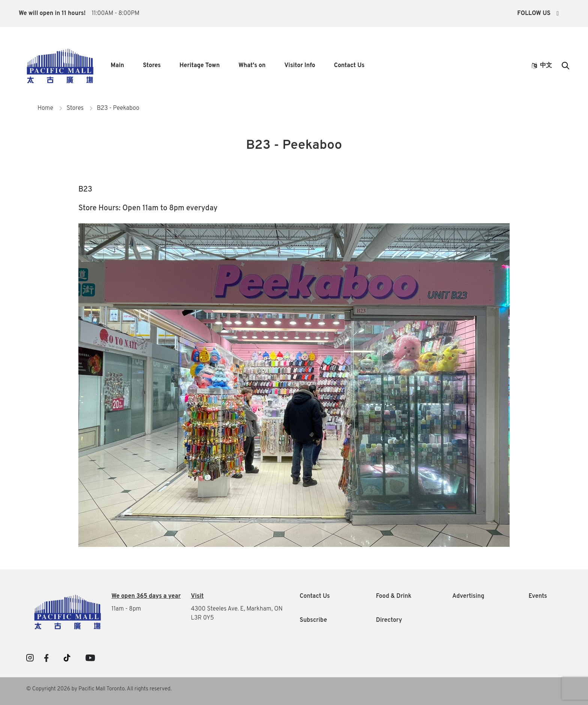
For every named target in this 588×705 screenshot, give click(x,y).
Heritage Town (200, 66)
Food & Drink (394, 596)
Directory (389, 620)
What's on (252, 66)
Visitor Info (300, 66)
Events (538, 596)
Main (117, 66)
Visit (197, 596)
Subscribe (313, 620)
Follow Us (538, 13)
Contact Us (349, 66)
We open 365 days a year (146, 596)
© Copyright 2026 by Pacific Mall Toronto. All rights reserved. (99, 689)
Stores (152, 66)
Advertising (468, 596)
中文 (542, 66)
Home (45, 108)
